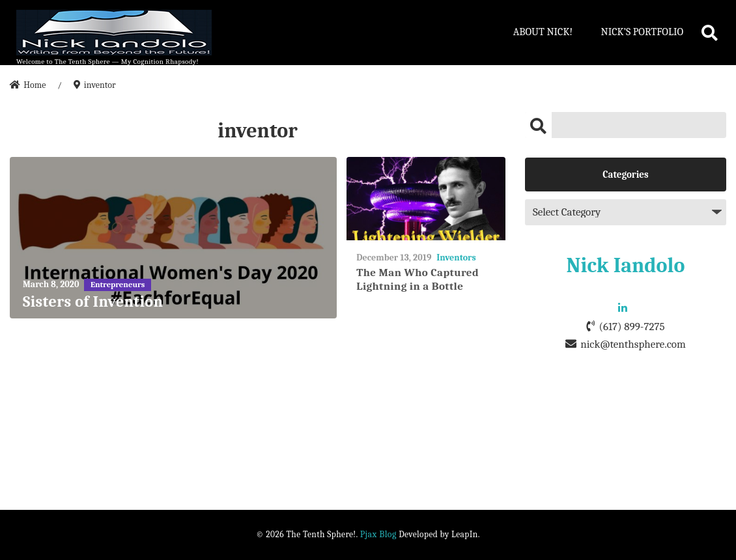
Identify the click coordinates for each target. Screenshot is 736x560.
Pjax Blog (378, 534)
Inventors (456, 258)
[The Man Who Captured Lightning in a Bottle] (426, 199)
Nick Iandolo (626, 265)
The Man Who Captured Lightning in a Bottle (418, 279)
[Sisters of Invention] (173, 238)
